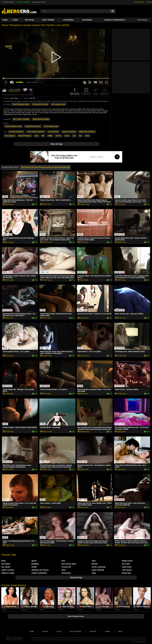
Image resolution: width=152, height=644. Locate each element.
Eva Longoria (10, 136)
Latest (15, 20)
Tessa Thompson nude (21, 104)
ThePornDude (142, 20)
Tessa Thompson (25, 136)
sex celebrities (53, 132)
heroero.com (19, 638)
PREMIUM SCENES (23, 2)
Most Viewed (48, 20)
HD (43, 136)
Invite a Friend (75, 631)
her (80, 136)
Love (36, 136)
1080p (50, 136)
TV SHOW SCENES (8, 2)
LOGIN (149, 2)
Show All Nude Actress (76, 616)
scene (67, 136)
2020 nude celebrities (87, 132)
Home (5, 20)
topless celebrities (69, 132)
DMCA (120, 631)
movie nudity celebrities (36, 132)
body (87, 136)
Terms (107, 631)
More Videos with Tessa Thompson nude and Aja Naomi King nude (46, 167)
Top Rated (29, 20)
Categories (68, 20)
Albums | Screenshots (115, 20)
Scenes (58, 136)
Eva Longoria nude (58, 104)
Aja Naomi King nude (40, 104)
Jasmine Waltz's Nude (39, 2)
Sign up (45, 631)
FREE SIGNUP (139, 2)
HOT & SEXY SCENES (21, 119)
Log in (59, 631)
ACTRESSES (87, 20)
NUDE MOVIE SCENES (41, 119)
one (74, 136)
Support (93, 631)
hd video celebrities (16, 132)
